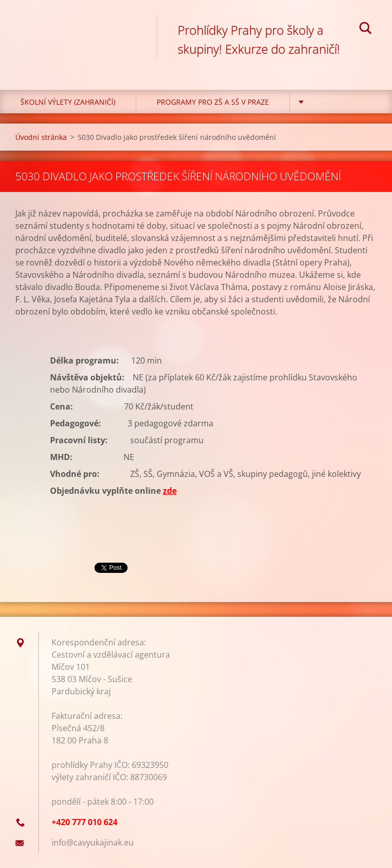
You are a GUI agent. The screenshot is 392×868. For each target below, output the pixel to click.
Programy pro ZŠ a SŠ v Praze (213, 102)
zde (170, 491)
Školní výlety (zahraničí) (68, 102)
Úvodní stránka (41, 137)
